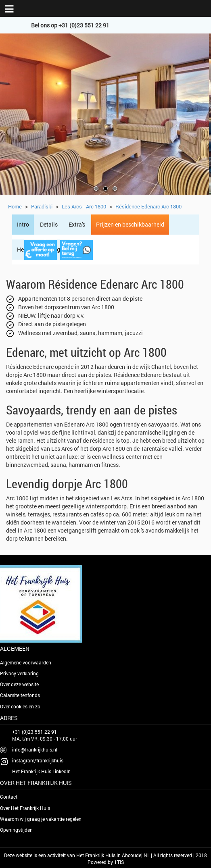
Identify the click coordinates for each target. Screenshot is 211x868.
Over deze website (19, 684)
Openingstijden (16, 830)
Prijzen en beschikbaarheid (130, 224)
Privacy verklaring (19, 673)
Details (49, 224)
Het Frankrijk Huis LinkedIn (41, 771)
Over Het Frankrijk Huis (25, 808)
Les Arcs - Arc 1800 (84, 206)
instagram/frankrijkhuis (38, 760)
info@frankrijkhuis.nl (35, 749)
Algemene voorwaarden (26, 662)
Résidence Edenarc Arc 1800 (148, 206)
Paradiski (42, 206)
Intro (23, 224)
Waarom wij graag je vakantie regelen (41, 819)
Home (15, 206)
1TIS (119, 862)
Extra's (77, 224)
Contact (9, 797)
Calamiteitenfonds (20, 695)
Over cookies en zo (20, 706)
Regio (58, 249)
